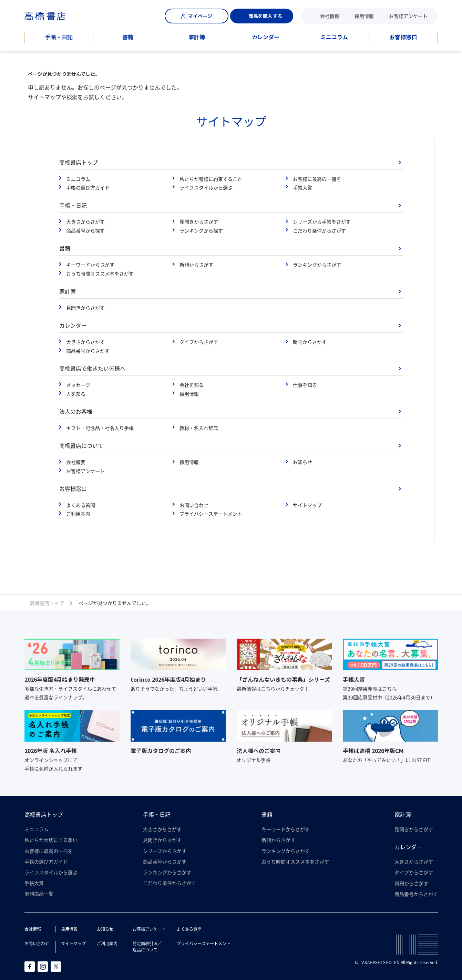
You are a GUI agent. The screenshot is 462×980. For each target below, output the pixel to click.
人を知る (76, 394)
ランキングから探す (201, 230)
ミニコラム (334, 37)
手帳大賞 (302, 187)
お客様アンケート (408, 16)
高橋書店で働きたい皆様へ (92, 368)
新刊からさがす (196, 265)
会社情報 (330, 16)
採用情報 (364, 16)
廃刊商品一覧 (39, 894)
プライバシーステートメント (211, 514)
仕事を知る (305, 385)
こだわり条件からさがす (319, 230)
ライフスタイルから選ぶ (206, 187)
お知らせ (302, 462)
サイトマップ (307, 505)
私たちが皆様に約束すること (211, 179)
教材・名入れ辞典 (199, 428)
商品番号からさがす (88, 351)
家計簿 (197, 37)
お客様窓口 (403, 37)
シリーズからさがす (165, 851)
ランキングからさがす (317, 265)
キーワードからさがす (90, 265)
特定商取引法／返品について (147, 946)
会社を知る (192, 385)
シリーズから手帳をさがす (322, 221)
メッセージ (78, 385)
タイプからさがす (199, 342)
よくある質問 (81, 505)
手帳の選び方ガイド (88, 187)
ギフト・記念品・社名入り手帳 (100, 428)
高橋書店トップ (79, 162)
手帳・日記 (59, 37)
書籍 (128, 37)
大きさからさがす (85, 221)
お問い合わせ (194, 505)
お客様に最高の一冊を (317, 179)
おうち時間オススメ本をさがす (100, 274)
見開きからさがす (199, 221)
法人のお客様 (76, 411)
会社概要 (76, 462)
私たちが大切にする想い (51, 840)
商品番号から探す (85, 230)
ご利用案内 (78, 514)
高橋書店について (81, 445)
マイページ (196, 16)
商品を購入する (261, 16)
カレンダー (266, 37)
